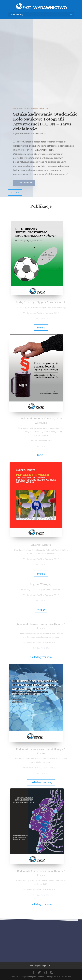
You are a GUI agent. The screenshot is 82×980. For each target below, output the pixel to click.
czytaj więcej (26, 183)
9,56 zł (41, 610)
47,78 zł (15, 192)
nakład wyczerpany (41, 657)
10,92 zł (41, 328)
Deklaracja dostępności (40, 966)
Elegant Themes (37, 977)
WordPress (67, 977)
